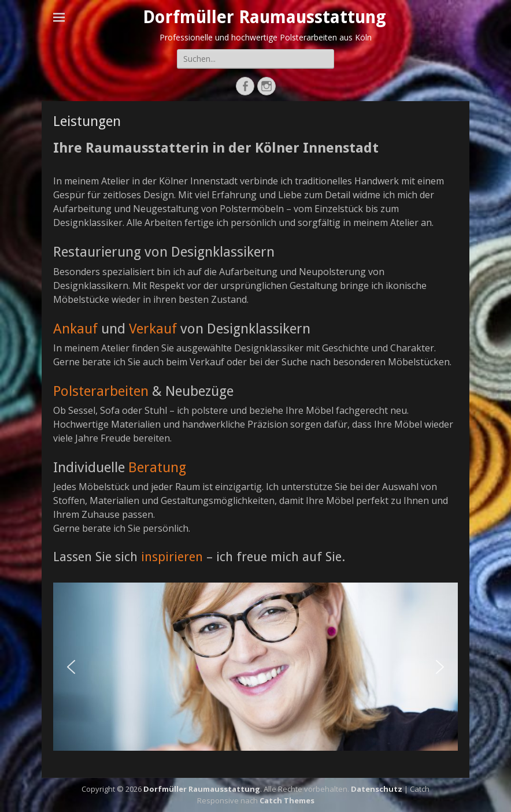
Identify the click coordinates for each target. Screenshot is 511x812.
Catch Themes (287, 800)
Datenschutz (377, 789)
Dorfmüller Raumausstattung (264, 17)
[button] (71, 667)
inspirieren (172, 557)
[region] (255, 667)
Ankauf (75, 329)
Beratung (157, 468)
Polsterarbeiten (101, 391)
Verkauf (153, 329)
